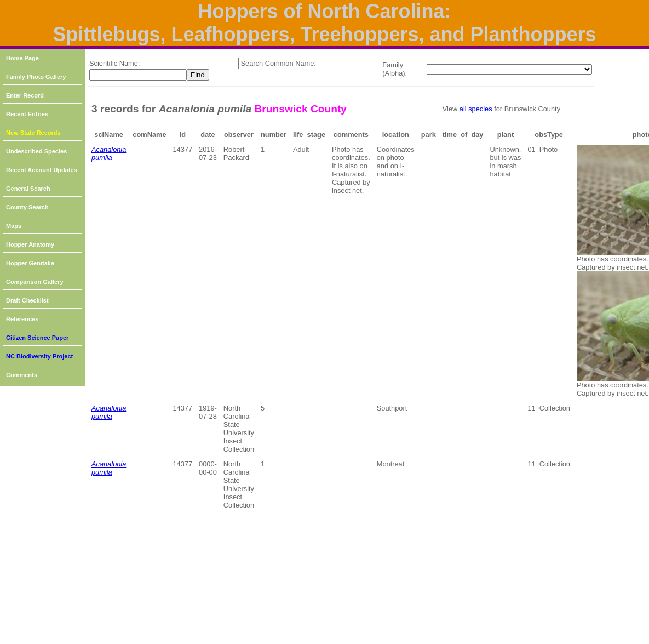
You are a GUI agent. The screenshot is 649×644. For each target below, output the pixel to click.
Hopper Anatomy (30, 244)
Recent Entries (27, 114)
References (22, 319)
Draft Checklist (27, 300)
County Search (27, 207)
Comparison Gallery (35, 282)
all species (476, 109)
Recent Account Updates (42, 170)
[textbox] (190, 63)
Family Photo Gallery (36, 77)
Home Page (22, 58)
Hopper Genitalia (30, 263)
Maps (14, 226)
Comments (22, 375)
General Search (28, 189)
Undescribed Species (36, 151)
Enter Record (25, 95)
